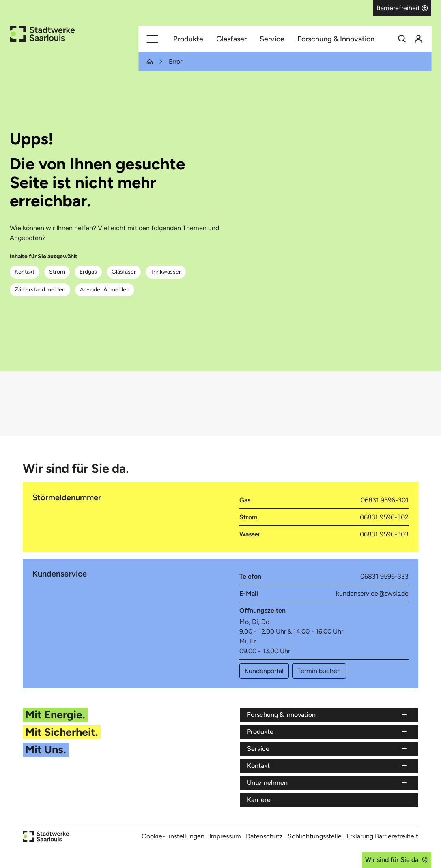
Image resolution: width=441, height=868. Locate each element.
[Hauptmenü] (152, 39)
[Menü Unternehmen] (328, 783)
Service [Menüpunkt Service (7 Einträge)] (272, 39)
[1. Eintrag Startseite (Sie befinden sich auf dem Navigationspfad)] (150, 62)
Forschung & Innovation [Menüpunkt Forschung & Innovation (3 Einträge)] (336, 39)
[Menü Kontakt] (328, 766)
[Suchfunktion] (402, 39)
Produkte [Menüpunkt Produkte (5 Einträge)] (188, 39)
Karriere (259, 800)
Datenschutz (264, 836)
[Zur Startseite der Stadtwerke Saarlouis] (42, 34)
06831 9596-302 (384, 517)
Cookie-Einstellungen (173, 836)
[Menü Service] (328, 749)
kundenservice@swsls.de (372, 593)
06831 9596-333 (384, 576)
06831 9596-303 (384, 534)
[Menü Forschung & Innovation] (328, 715)
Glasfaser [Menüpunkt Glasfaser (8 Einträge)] (231, 39)
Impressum (225, 836)
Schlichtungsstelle (315, 836)
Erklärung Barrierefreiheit (382, 836)
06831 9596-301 (385, 500)
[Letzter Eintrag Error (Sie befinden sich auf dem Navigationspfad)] (171, 62)
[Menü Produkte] (328, 732)
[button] (402, 8)
